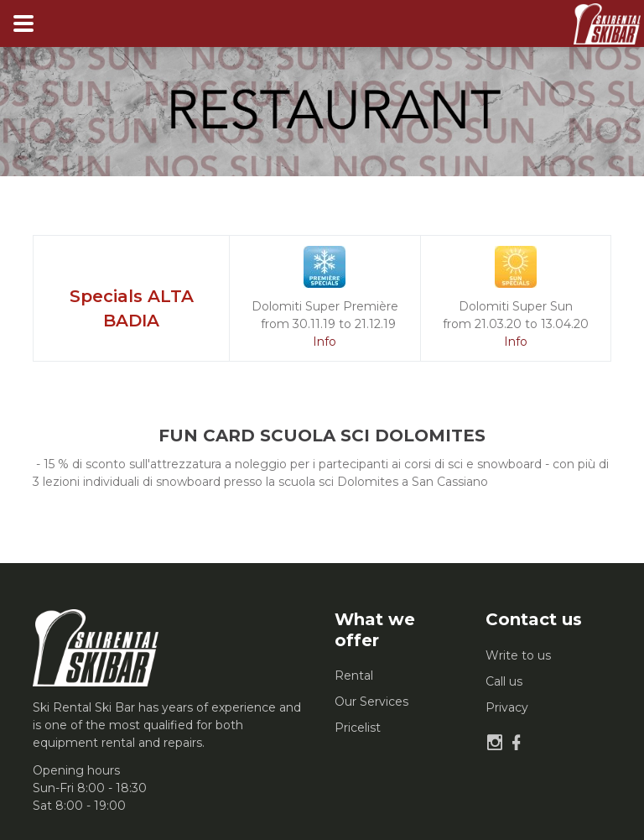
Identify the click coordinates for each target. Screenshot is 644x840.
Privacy (507, 707)
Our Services (371, 702)
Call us (504, 681)
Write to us (518, 655)
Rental (354, 676)
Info (325, 342)
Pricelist (358, 728)
